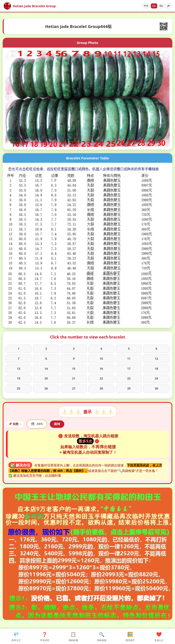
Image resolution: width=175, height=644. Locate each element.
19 (18, 382)
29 (129, 393)
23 (129, 382)
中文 (142, 6)
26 (46, 393)
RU (160, 6)
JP (168, 6)
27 (74, 393)
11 (129, 360)
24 (156, 382)
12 (156, 360)
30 (156, 393)
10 (101, 360)
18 (156, 371)
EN (151, 6)
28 (101, 393)
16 (101, 371)
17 (129, 371)
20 (46, 382)
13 (18, 371)
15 (74, 371)
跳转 (61, 430)
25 (18, 393)
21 (74, 382)
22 (101, 382)
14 (46, 371)
